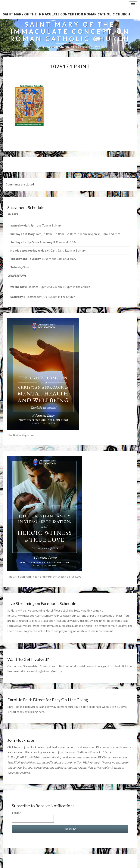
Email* (33, 817)
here (41, 712)
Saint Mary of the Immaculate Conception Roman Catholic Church (66, 14)
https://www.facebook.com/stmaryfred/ (33, 616)
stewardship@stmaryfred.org (43, 671)
